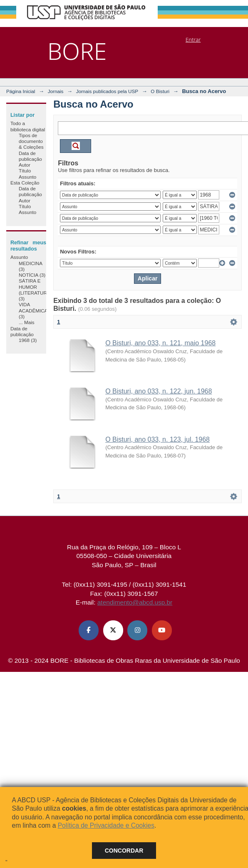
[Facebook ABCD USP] (89, 630)
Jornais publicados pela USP (107, 91)
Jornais (56, 91)
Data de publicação (30, 156)
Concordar (124, 851)
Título (25, 171)
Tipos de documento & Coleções (31, 141)
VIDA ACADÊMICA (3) (33, 310)
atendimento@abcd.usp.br (135, 602)
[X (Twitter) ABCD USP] (113, 630)
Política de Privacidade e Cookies (106, 825)
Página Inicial (21, 91)
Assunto (27, 177)
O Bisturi (160, 91)
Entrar (193, 39)
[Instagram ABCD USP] (137, 630)
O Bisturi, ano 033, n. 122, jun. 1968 (159, 391)
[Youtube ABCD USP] (162, 630)
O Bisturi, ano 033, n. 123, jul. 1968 (157, 439)
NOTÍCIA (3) (32, 275)
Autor (25, 165)
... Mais (27, 322)
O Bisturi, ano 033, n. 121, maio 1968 (160, 343)
